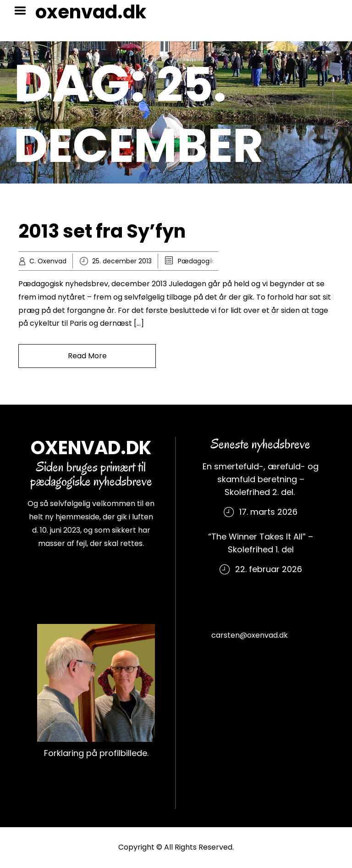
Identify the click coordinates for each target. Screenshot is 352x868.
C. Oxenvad (48, 261)
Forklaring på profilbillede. (96, 753)
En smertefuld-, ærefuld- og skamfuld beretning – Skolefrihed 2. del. (261, 479)
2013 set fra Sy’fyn (102, 231)
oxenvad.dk (91, 12)
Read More (87, 356)
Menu (23, 11)
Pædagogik (196, 261)
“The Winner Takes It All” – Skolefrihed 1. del (261, 543)
